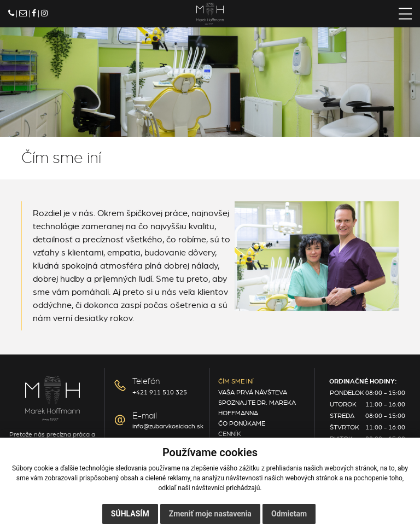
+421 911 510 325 (160, 392)
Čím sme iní (236, 381)
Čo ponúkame (242, 423)
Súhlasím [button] (130, 514)
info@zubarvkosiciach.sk (168, 426)
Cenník (230, 434)
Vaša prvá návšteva (253, 392)
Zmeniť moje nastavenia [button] (210, 514)
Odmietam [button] (289, 514)
